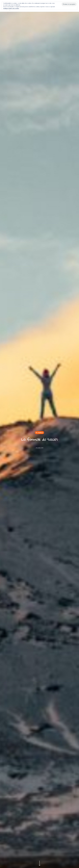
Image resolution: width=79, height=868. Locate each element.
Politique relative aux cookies (11, 8)
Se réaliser (39, 433)
